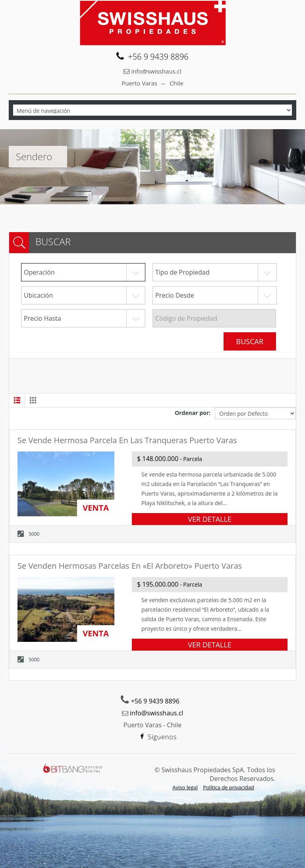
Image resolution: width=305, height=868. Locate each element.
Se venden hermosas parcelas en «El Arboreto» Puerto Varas (130, 566)
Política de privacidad (228, 787)
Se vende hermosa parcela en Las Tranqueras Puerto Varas (127, 440)
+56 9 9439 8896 (155, 701)
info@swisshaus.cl (156, 71)
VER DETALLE (210, 519)
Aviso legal (185, 787)
